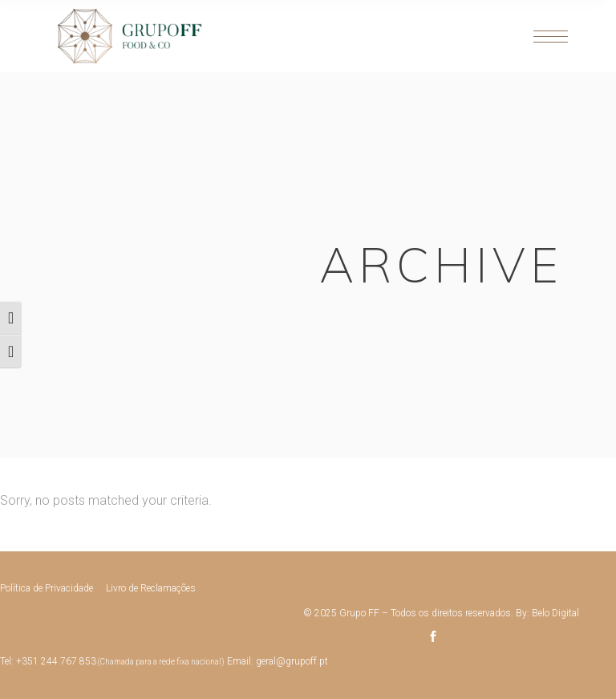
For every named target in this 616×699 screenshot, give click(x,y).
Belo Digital (555, 613)
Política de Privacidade (47, 588)
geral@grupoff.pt (292, 661)
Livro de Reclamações (151, 588)
